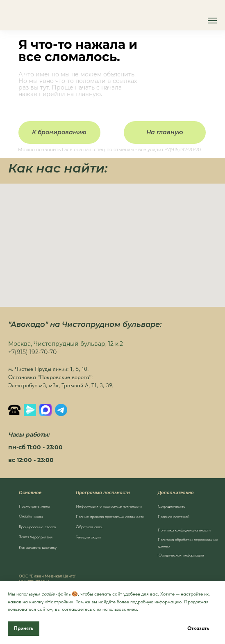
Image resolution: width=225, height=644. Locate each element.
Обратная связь (90, 527)
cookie (48, 594)
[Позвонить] (14, 410)
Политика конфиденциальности (184, 530)
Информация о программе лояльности (109, 506)
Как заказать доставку (38, 547)
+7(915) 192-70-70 (32, 352)
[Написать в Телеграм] (61, 410)
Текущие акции (88, 537)
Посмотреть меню (34, 506)
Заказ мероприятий (35, 537)
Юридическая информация (181, 555)
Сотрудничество (172, 506)
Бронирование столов (37, 527)
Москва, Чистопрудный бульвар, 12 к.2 (66, 344)
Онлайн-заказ (30, 516)
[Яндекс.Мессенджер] (30, 410)
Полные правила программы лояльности (110, 516)
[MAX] (45, 410)
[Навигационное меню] (212, 21)
